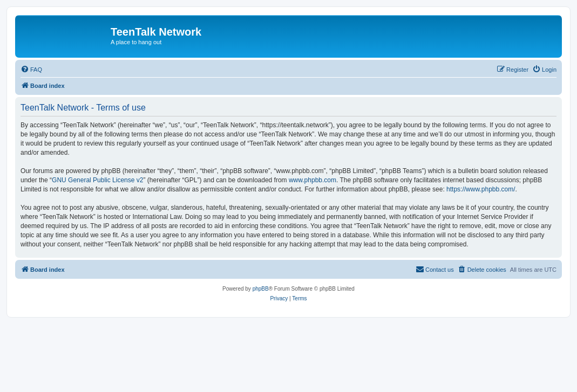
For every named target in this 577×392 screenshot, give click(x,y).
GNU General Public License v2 (97, 180)
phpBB (261, 289)
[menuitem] (31, 70)
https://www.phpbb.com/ (481, 189)
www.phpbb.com (313, 180)
